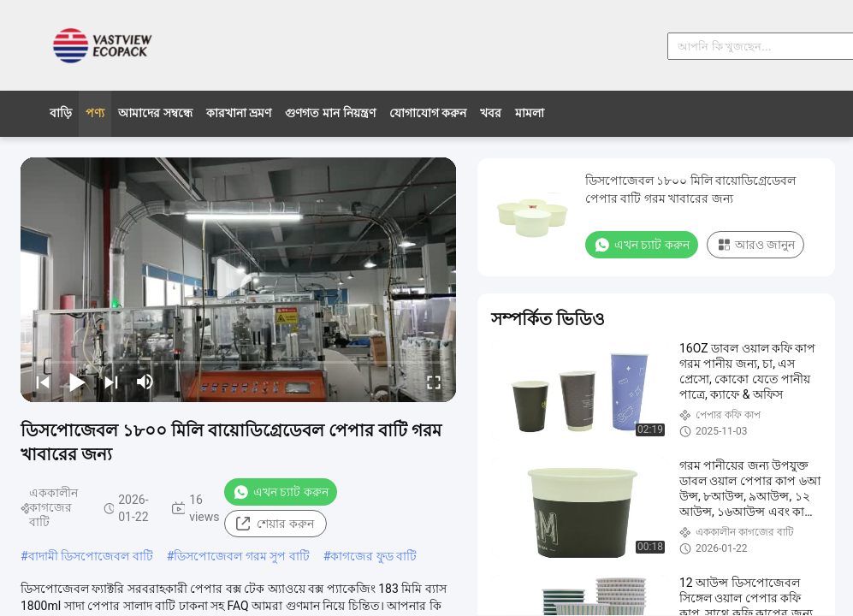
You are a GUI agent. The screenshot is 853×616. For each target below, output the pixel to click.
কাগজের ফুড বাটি (373, 557)
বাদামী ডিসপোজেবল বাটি (91, 557)
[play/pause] (77, 382)
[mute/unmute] (145, 382)
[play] (239, 280)
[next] (111, 382)
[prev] (43, 382)
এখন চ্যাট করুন (281, 492)
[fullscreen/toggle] (434, 382)
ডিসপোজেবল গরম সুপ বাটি (242, 557)
